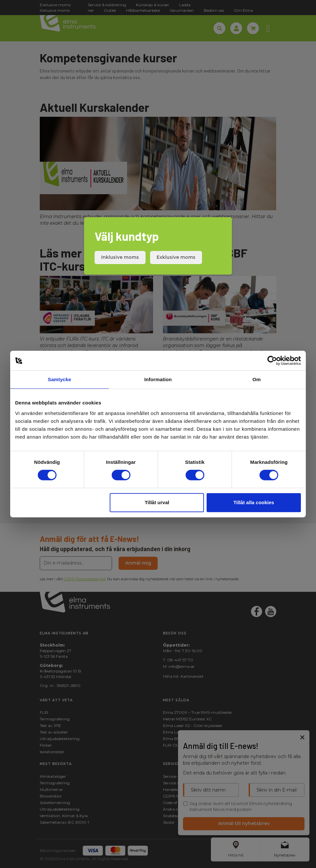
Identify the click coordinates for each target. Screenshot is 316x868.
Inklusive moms (120, 257)
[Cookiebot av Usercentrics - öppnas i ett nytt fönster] (272, 361)
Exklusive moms (176, 257)
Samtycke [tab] (60, 379)
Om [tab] (256, 379)
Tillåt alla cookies (254, 502)
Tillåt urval (157, 502)
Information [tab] (158, 379)
